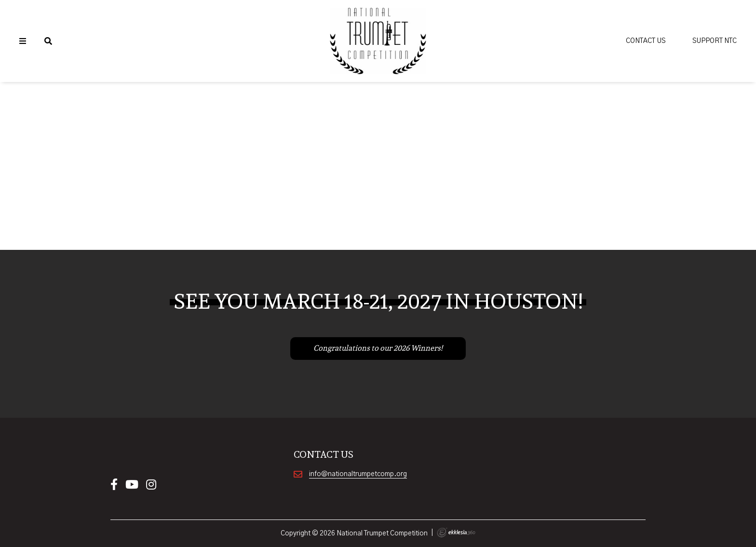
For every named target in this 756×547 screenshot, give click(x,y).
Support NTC (715, 41)
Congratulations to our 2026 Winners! (378, 348)
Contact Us (646, 41)
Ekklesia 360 (456, 533)
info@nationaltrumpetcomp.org (358, 474)
